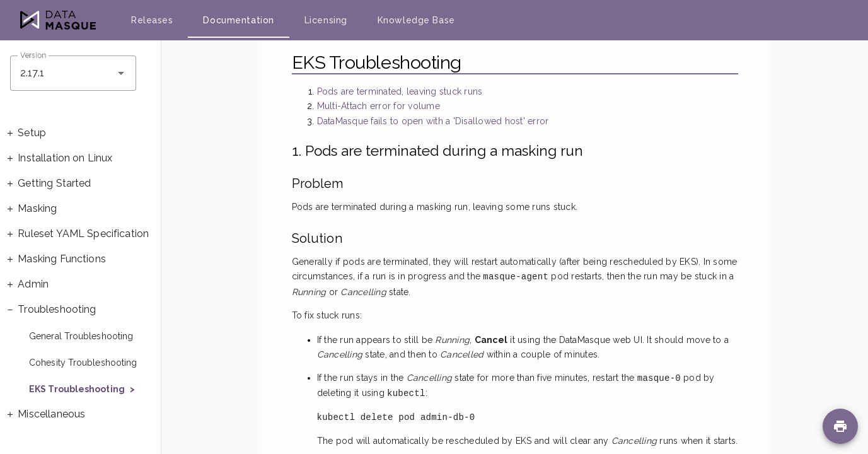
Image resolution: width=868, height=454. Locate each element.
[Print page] (840, 426)
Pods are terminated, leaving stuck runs (400, 91)
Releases (152, 20)
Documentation (238, 20)
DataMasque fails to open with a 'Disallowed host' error (433, 121)
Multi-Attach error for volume (379, 106)
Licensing (326, 20)
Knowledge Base (416, 20)
